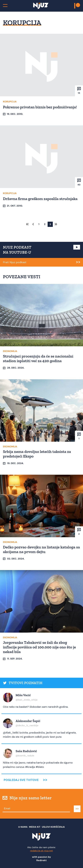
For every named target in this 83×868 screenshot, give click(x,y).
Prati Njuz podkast (15, 262)
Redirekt (42, 860)
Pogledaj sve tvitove (21, 780)
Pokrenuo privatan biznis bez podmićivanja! (40, 107)
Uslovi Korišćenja (53, 827)
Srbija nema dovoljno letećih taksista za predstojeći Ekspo (37, 454)
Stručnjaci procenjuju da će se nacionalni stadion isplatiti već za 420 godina (38, 358)
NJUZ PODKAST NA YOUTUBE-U (17, 250)
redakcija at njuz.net (41, 851)
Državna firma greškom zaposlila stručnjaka (40, 199)
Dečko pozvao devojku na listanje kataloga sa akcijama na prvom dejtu (41, 549)
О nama (23, 827)
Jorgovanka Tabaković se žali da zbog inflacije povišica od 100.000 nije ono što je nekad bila (39, 647)
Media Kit (35, 827)
